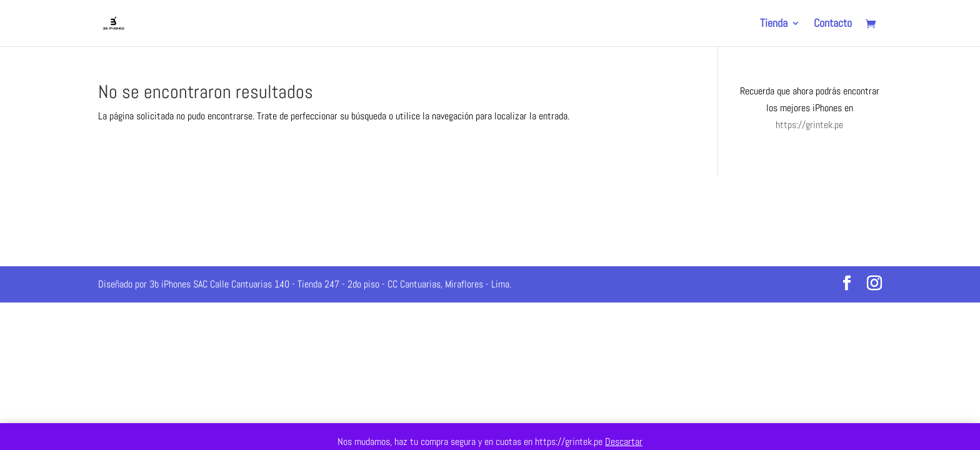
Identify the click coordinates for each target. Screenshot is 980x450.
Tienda (774, 24)
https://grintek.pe (809, 125)
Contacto (833, 24)
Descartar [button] (624, 442)
